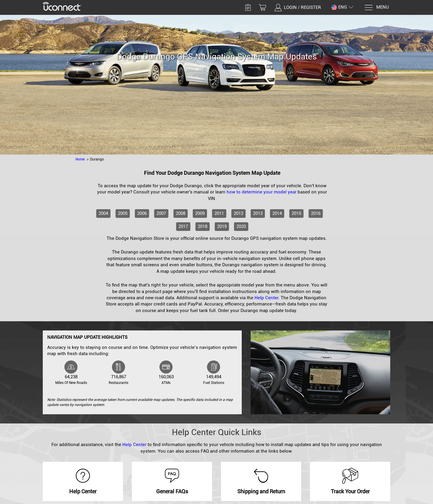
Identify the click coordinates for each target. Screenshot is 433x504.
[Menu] (376, 8)
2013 (258, 213)
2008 (181, 213)
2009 (200, 213)
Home (80, 159)
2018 (203, 226)
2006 (142, 213)
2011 (219, 213)
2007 (161, 213)
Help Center (266, 298)
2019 (222, 226)
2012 (238, 213)
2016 (316, 213)
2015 (296, 213)
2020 (241, 226)
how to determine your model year (261, 192)
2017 (183, 226)
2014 (277, 213)
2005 (123, 213)
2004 (103, 213)
